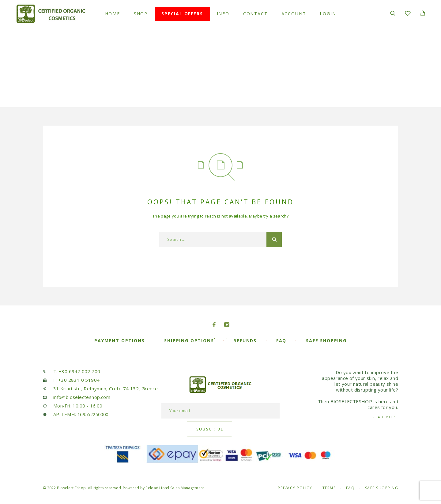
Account (294, 14)
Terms (329, 488)
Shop (141, 14)
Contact (255, 14)
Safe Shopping (326, 341)
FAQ (281, 341)
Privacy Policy (295, 488)
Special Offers (182, 14)
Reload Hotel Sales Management (175, 488)
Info (223, 14)
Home (113, 14)
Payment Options (119, 341)
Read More (385, 417)
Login (328, 14)
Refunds (245, 341)
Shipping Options (189, 341)
